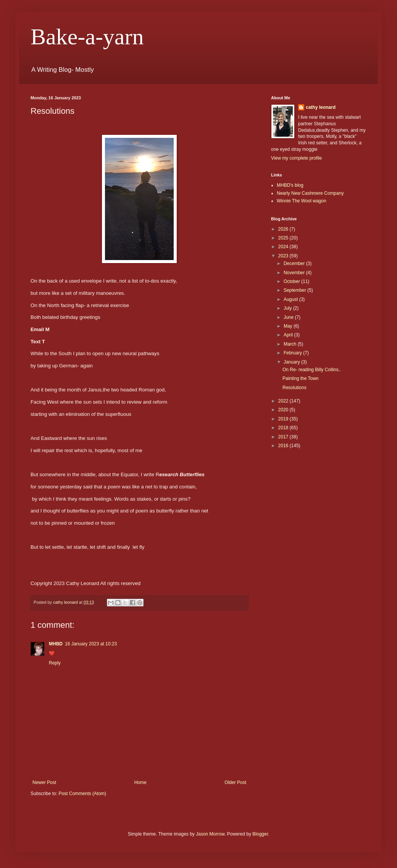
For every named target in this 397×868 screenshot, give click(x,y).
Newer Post (44, 782)
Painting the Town (301, 378)
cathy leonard (321, 107)
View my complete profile (296, 158)
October (292, 281)
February (293, 353)
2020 (284, 410)
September (295, 290)
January (292, 362)
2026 (284, 229)
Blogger (260, 834)
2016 (284, 446)
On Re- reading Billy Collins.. (312, 370)
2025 (284, 238)
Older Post (235, 782)
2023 (284, 256)
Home (140, 782)
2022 (284, 401)
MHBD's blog (290, 185)
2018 (284, 428)
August (291, 299)
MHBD (56, 644)
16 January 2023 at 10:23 (91, 644)
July (288, 308)
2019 (284, 419)
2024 (284, 247)
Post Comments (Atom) (82, 794)
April (289, 335)
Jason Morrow (210, 834)
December (295, 263)
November (295, 273)
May (289, 326)
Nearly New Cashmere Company (310, 193)
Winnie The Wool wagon (302, 201)
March (291, 344)
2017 (284, 437)
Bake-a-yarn (87, 37)
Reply (55, 663)
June (289, 317)
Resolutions (295, 388)
